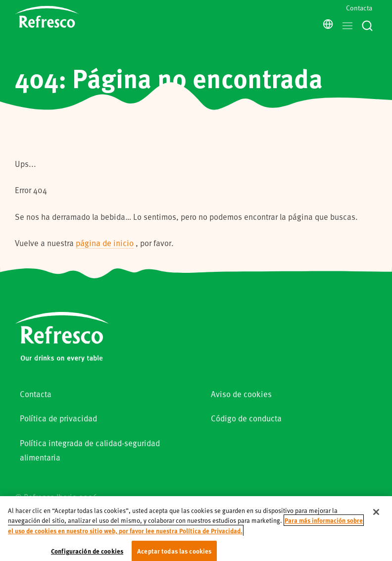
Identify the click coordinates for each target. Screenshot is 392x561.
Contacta (359, 8)
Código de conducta (246, 418)
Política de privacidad (58, 418)
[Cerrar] (376, 518)
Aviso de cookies (241, 394)
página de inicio (105, 243)
